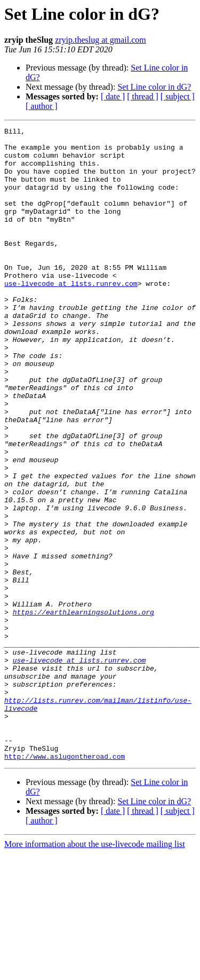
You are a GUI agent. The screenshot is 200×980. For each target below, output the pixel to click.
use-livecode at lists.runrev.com (71, 315)
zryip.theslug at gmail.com (101, 40)
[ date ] (113, 96)
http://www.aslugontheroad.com (65, 883)
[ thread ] (143, 96)
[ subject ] (178, 96)
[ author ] (42, 106)
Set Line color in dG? (154, 87)
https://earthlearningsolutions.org (83, 710)
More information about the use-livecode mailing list (95, 971)
